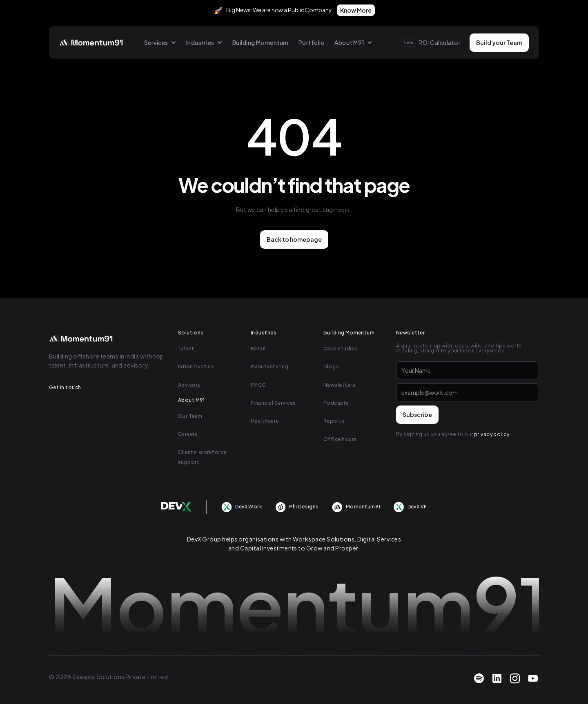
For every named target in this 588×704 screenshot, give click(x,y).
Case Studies (341, 349)
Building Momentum (261, 42)
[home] (92, 42)
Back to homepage (294, 239)
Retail (258, 349)
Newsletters (339, 385)
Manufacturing (269, 366)
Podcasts (336, 403)
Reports (334, 421)
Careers (188, 434)
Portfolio (312, 42)
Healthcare (265, 421)
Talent (186, 349)
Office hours (340, 439)
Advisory (189, 385)
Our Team (190, 416)
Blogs (331, 366)
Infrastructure (196, 366)
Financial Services (273, 403)
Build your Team (499, 42)
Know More (356, 10)
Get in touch (65, 387)
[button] (160, 42)
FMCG (258, 385)
